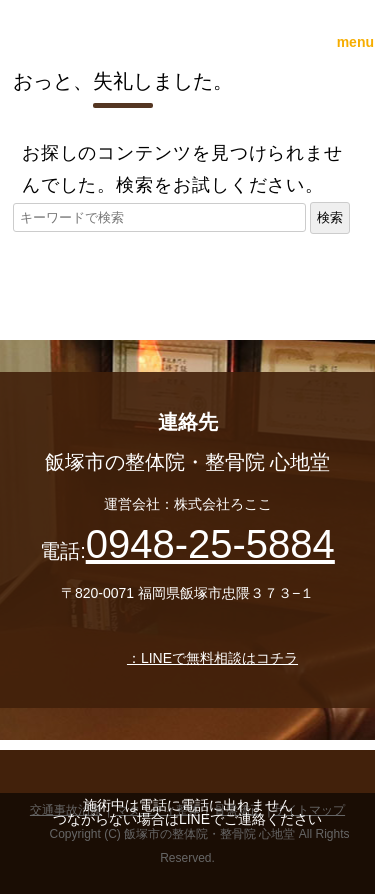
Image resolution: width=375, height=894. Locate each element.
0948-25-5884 (210, 544)
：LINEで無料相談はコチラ (187, 658)
